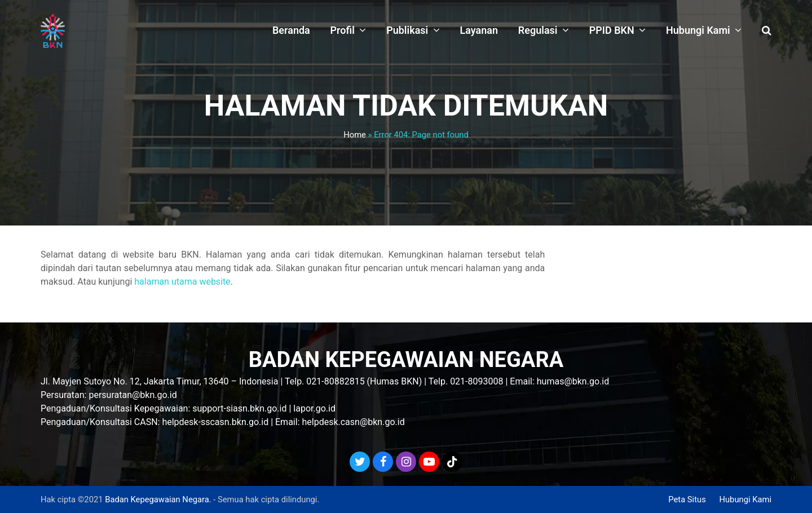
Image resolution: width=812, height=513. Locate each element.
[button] (767, 31)
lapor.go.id (314, 408)
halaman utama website (182, 282)
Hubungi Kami (745, 499)
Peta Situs (687, 499)
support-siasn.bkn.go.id (239, 408)
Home (355, 135)
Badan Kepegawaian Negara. (158, 499)
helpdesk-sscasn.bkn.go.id (215, 422)
